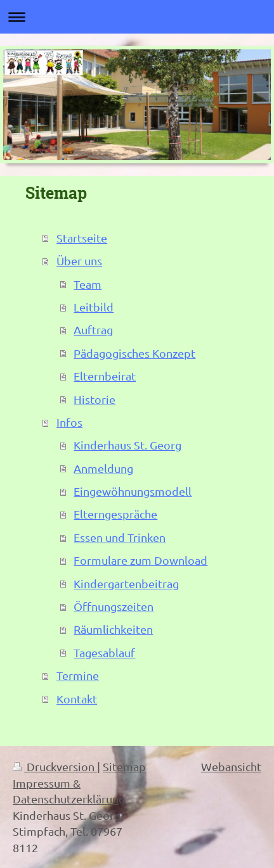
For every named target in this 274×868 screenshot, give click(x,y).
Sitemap (124, 766)
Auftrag (93, 330)
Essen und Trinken (120, 537)
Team (88, 284)
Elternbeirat (105, 376)
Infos (69, 422)
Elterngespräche (115, 514)
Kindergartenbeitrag (126, 583)
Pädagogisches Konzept (134, 353)
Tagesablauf (104, 652)
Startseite (82, 238)
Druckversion (55, 766)
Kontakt (77, 699)
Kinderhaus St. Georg (127, 445)
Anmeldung (103, 468)
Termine (78, 675)
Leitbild (94, 307)
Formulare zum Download (140, 560)
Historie (95, 399)
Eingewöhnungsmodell (133, 491)
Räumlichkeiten (113, 629)
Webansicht (231, 766)
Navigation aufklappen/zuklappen (137, 17)
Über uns (79, 261)
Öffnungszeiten (114, 606)
